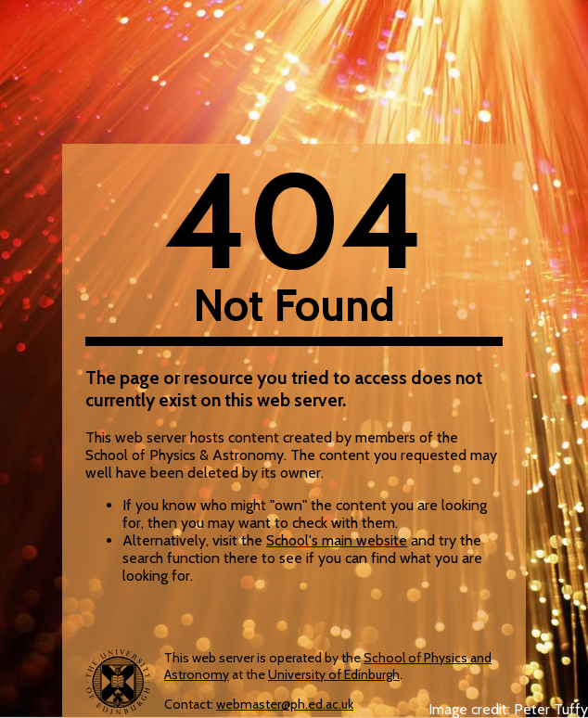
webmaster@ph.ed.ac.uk (285, 704)
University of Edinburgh (334, 674)
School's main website (337, 540)
